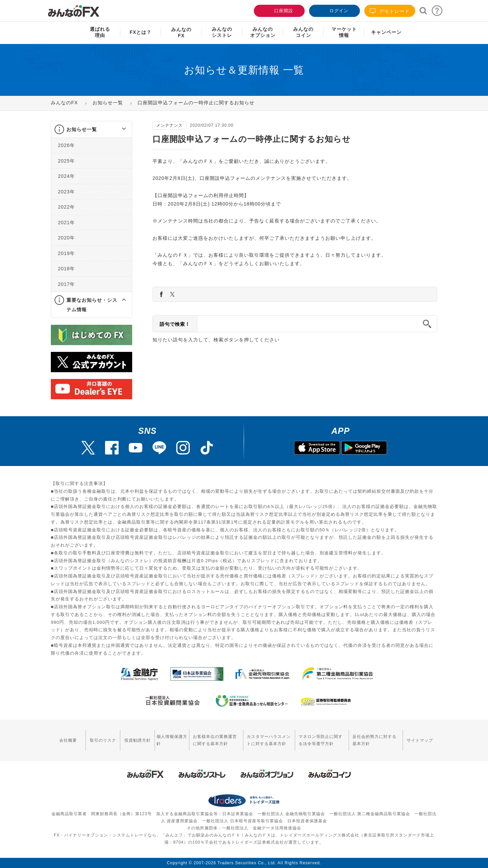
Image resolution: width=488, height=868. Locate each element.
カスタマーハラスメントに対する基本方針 (269, 740)
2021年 (66, 223)
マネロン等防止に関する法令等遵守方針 (321, 740)
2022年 (66, 207)
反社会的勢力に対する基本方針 (374, 740)
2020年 (66, 238)
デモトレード (390, 11)
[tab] (91, 130)
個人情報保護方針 (172, 740)
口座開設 (279, 10)
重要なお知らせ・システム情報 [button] (92, 305)
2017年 (66, 284)
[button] (118, 129)
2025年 (66, 161)
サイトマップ (420, 740)
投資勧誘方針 (138, 740)
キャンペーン (386, 32)
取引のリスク (103, 740)
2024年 (66, 176)
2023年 (66, 192)
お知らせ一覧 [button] (82, 129)
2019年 (66, 253)
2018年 (66, 269)
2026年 (66, 145)
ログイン (334, 10)
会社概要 (68, 740)
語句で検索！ (175, 324)
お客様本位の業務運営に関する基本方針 (215, 740)
